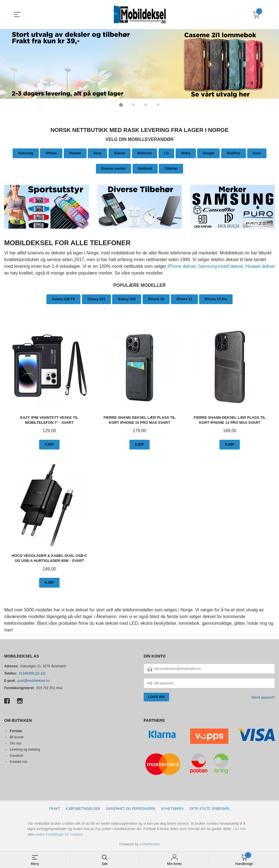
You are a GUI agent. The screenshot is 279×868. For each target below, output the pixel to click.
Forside (16, 731)
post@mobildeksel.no (34, 681)
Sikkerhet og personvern (131, 808)
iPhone (51, 153)
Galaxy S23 (127, 299)
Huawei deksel (260, 266)
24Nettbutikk (150, 844)
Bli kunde (17, 737)
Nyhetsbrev (172, 808)
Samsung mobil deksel (220, 266)
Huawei (75, 153)
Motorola (145, 153)
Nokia (186, 153)
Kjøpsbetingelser (83, 808)
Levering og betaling (25, 749)
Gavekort (17, 755)
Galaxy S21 (96, 299)
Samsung (26, 153)
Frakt (54, 808)
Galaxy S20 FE (64, 299)
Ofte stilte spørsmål (210, 808)
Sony (97, 153)
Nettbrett (145, 168)
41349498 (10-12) (32, 673)
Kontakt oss (19, 761)
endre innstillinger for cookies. (59, 834)
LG (166, 153)
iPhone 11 (184, 299)
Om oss (16, 743)
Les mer (240, 829)
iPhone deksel (182, 266)
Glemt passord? (263, 697)
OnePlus (234, 153)
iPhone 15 (156, 299)
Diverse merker (114, 168)
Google (208, 153)
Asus (257, 153)
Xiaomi (120, 153)
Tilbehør (171, 168)
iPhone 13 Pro (216, 299)
